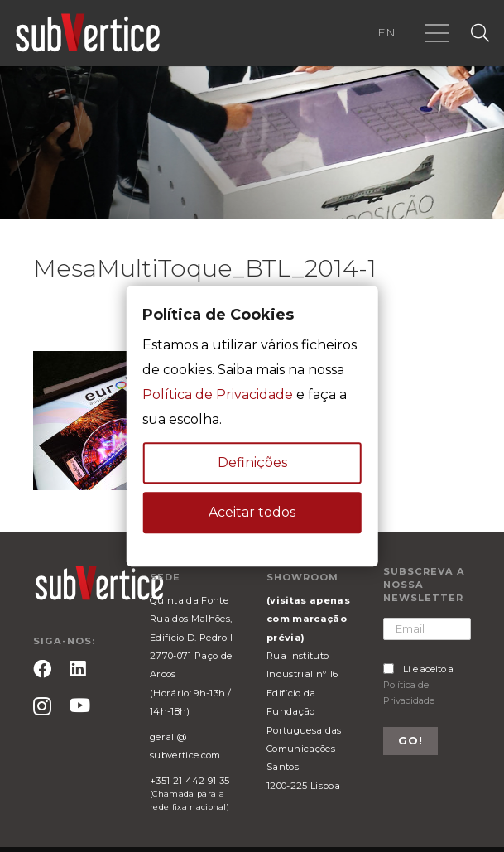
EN (386, 32)
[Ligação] (88, 33)
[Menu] (437, 33)
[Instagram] (42, 707)
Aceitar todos (252, 512)
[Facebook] (42, 669)
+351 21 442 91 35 (190, 781)
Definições (252, 462)
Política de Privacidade (218, 395)
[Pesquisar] (480, 34)
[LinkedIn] (78, 669)
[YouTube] (80, 705)
